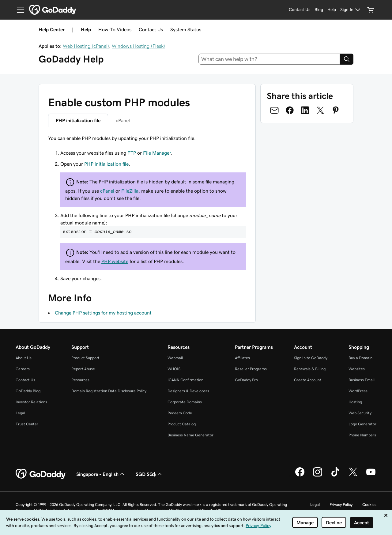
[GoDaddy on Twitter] (353, 476)
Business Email (362, 380)
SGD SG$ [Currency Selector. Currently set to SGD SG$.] (149, 474)
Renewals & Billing (310, 369)
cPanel (107, 191)
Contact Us (151, 29)
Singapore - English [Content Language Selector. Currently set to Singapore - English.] (101, 474)
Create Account (308, 380)
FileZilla (130, 191)
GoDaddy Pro (246, 380)
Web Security (360, 413)
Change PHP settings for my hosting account (103, 313)
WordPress (358, 391)
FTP (132, 153)
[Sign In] (351, 10)
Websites (357, 369)
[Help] (332, 10)
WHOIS (174, 369)
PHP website (115, 261)
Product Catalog (182, 424)
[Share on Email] (274, 110)
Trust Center (27, 424)
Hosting (355, 402)
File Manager (157, 153)
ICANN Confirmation (185, 380)
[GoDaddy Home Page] (41, 474)
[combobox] (269, 59)
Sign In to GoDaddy (311, 358)
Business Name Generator (190, 435)
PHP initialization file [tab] (78, 120)
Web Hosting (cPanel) (86, 46)
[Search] (347, 59)
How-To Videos (115, 29)
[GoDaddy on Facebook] (300, 476)
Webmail (175, 358)
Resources (80, 380)
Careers (23, 369)
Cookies (369, 505)
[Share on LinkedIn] (305, 110)
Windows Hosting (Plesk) (138, 46)
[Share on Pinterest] (336, 110)
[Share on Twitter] (320, 110)
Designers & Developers (188, 391)
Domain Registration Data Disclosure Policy (109, 391)
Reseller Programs (251, 369)
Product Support (85, 358)
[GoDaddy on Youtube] (371, 476)
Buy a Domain (360, 358)
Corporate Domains (185, 402)
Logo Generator (362, 424)
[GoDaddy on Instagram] (318, 476)
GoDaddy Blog (28, 391)
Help (86, 29)
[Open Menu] (18, 10)
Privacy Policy (341, 505)
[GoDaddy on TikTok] (335, 476)
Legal (20, 413)
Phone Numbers (362, 435)
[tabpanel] (147, 208)
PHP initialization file (106, 164)
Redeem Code (180, 413)
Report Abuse (83, 369)
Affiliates (242, 358)
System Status (186, 29)
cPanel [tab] (123, 120)
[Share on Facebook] (290, 110)
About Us (24, 358)
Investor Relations (31, 402)
